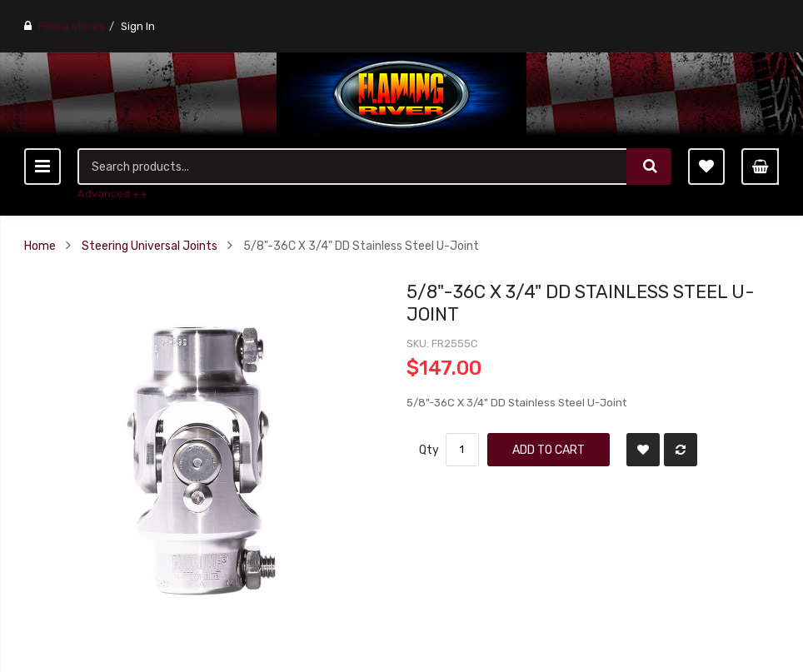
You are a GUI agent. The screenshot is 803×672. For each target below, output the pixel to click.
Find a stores (72, 26)
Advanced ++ (112, 194)
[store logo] (401, 94)
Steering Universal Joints (150, 246)
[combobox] (353, 167)
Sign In (138, 26)
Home (40, 246)
